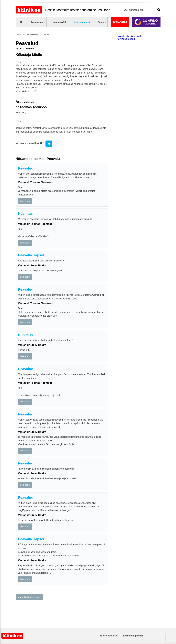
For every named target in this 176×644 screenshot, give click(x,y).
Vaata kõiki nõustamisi (29, 597)
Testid (101, 22)
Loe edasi (25, 201)
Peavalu (46, 35)
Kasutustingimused (133, 636)
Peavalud (26, 168)
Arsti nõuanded (82, 22)
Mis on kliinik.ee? (109, 636)
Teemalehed (37, 22)
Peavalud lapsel (31, 255)
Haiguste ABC (59, 22)
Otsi (159, 10)
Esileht (18, 35)
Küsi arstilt (120, 22)
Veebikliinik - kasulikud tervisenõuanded (129, 38)
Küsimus (25, 214)
